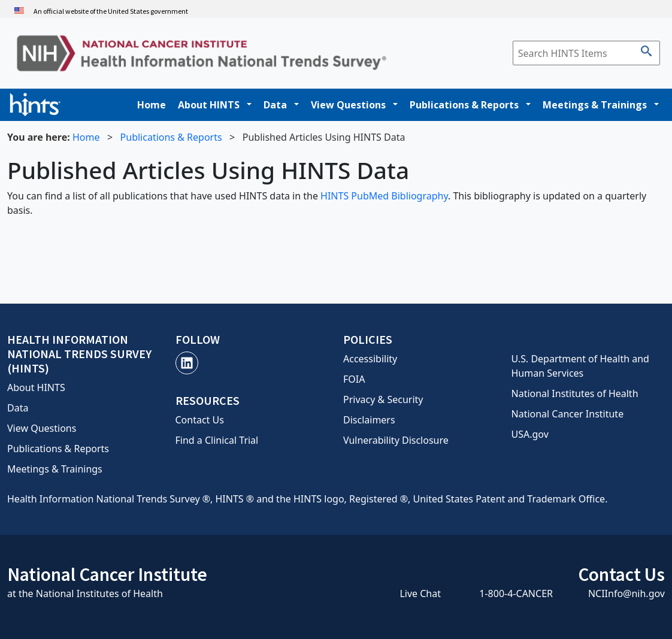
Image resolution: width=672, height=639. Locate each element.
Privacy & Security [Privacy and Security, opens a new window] (383, 399)
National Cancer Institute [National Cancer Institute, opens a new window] (568, 414)
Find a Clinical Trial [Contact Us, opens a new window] (217, 440)
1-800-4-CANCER (516, 593)
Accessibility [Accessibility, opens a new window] (370, 359)
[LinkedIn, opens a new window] (187, 363)
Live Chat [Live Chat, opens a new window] (420, 593)
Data (275, 105)
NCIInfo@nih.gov (626, 593)
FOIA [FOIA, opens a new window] (354, 379)
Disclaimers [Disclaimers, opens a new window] (369, 420)
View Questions (348, 105)
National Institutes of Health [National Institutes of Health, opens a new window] (575, 393)
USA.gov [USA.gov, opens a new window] (530, 434)
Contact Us (200, 420)
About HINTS (209, 105)
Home (152, 105)
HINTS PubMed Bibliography (384, 196)
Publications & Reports (464, 105)
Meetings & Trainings (595, 105)
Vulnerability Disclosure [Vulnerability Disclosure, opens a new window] (396, 440)
